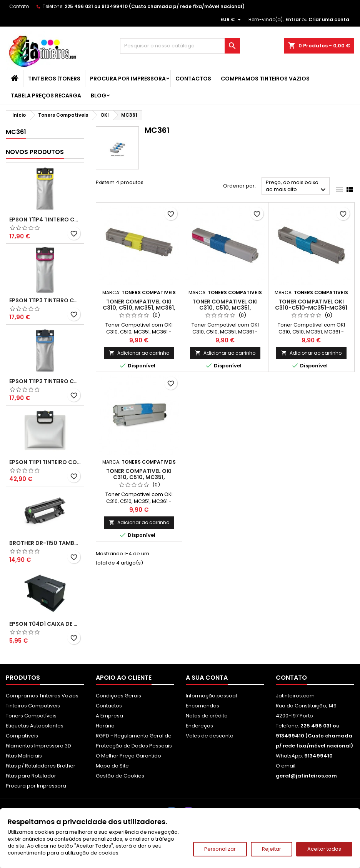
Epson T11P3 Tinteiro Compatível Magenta (45, 300)
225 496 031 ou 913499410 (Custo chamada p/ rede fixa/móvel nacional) (155, 6)
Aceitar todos (324, 849)
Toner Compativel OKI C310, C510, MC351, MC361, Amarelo (139, 308)
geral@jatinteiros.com (306, 776)
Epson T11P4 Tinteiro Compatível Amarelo (45, 220)
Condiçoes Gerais (118, 696)
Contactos (193, 79)
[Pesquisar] (180, 46)
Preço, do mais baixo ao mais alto (297, 187)
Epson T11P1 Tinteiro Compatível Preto (45, 462)
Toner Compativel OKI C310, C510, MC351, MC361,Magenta (225, 308)
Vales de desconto (210, 736)
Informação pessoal (211, 696)
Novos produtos (35, 152)
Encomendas (202, 706)
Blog (98, 96)
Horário (105, 726)
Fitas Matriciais (24, 756)
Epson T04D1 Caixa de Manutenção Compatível (45, 624)
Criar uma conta (329, 19)
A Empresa (109, 716)
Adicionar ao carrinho (139, 353)
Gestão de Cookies (120, 776)
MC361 (16, 132)
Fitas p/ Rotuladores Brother (41, 766)
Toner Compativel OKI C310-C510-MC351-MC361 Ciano (311, 308)
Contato (19, 6)
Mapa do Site (112, 766)
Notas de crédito (207, 716)
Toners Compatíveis (31, 716)
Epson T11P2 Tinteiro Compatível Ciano (45, 381)
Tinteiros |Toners (54, 79)
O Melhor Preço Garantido (128, 756)
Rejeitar (272, 849)
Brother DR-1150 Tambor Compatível (45, 543)
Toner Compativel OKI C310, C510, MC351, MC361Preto (139, 477)
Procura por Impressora (128, 79)
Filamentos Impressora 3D (38, 746)
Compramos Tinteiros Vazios (265, 79)
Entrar (293, 19)
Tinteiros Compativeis (33, 706)
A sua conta (207, 678)
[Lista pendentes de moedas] (232, 20)
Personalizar (220, 849)
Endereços (199, 726)
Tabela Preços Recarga (46, 96)
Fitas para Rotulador (31, 776)
